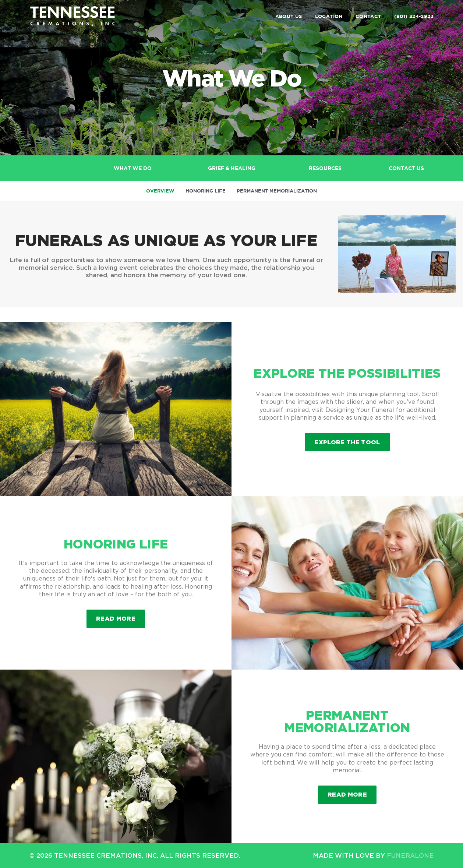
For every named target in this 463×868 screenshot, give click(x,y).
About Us (289, 16)
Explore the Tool (347, 442)
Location (329, 16)
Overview (160, 191)
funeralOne (410, 855)
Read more (121, 616)
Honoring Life (206, 191)
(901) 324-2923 (414, 16)
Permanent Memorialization (277, 191)
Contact (368, 16)
